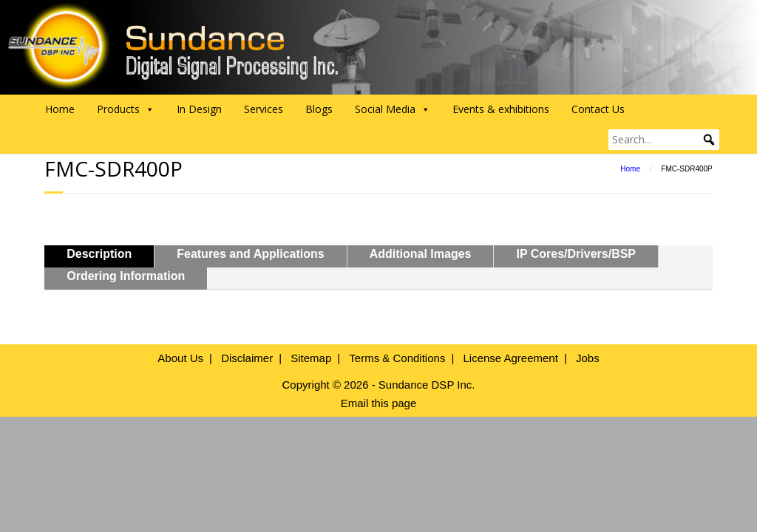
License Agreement (510, 358)
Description (99, 254)
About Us (180, 358)
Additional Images (421, 254)
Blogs (319, 109)
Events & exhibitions (501, 109)
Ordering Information (126, 276)
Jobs (588, 358)
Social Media (393, 109)
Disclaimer (247, 358)
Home (60, 109)
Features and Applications (250, 254)
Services (264, 109)
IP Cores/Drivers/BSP (576, 254)
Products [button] (126, 109)
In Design (199, 109)
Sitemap (311, 358)
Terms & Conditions (397, 358)
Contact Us (598, 109)
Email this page (379, 403)
